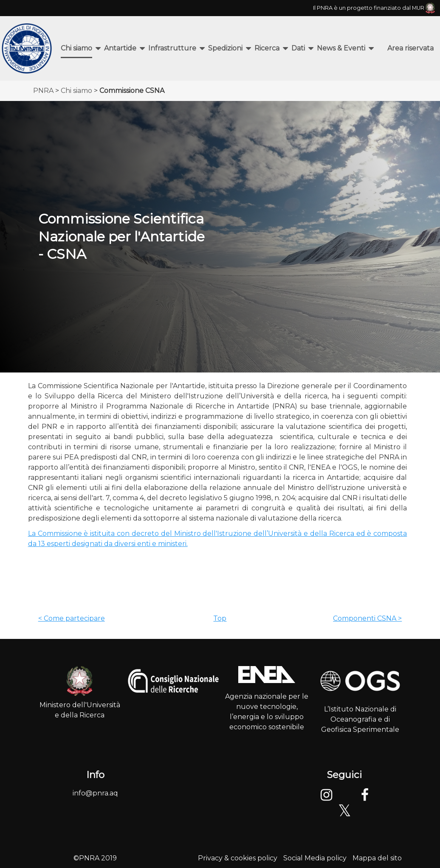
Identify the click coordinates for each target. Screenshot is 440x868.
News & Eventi (341, 48)
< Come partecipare (72, 618)
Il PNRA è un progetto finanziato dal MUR (374, 8)
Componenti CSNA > (367, 618)
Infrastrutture (172, 48)
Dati (298, 48)
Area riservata (410, 48)
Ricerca (267, 48)
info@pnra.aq (95, 793)
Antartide (120, 48)
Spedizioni (225, 48)
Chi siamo (76, 48)
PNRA (43, 91)
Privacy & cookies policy (238, 858)
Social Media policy (315, 858)
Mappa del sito (377, 858)
